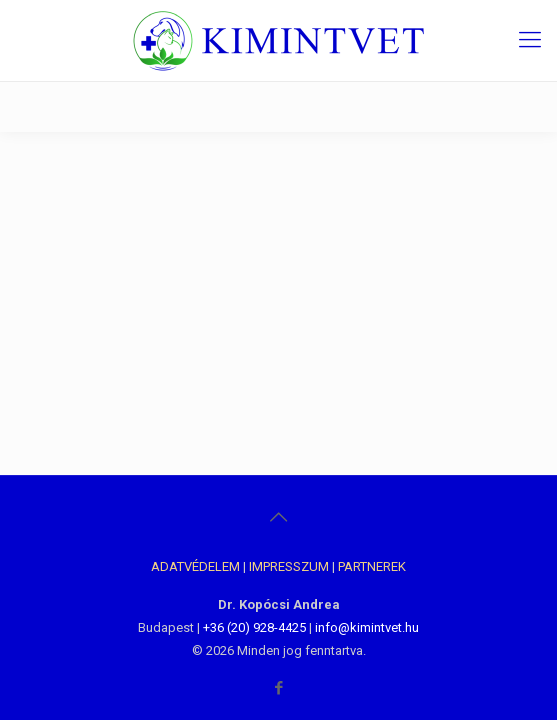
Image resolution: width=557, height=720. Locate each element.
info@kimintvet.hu (367, 627)
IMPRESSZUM (289, 566)
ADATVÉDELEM (195, 566)
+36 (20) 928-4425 (254, 627)
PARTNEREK (372, 566)
